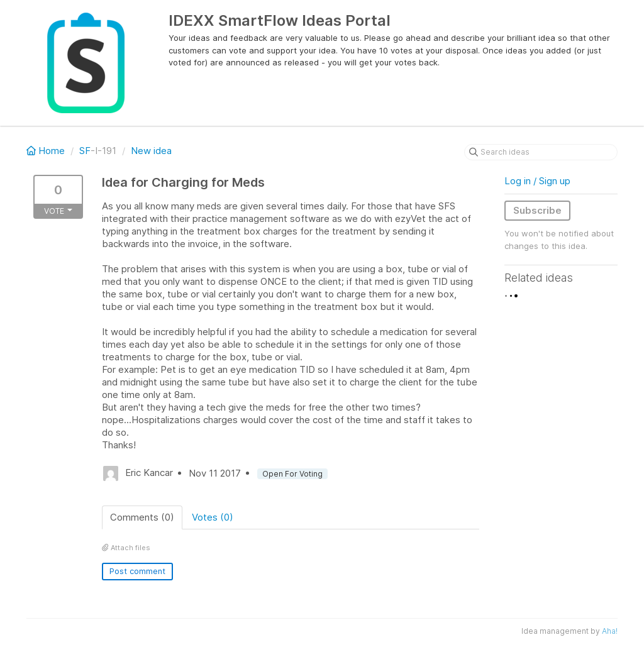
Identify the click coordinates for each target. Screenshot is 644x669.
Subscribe (537, 210)
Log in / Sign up (537, 181)
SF (85, 151)
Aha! (610, 631)
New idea (151, 151)
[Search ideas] (541, 152)
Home (47, 151)
